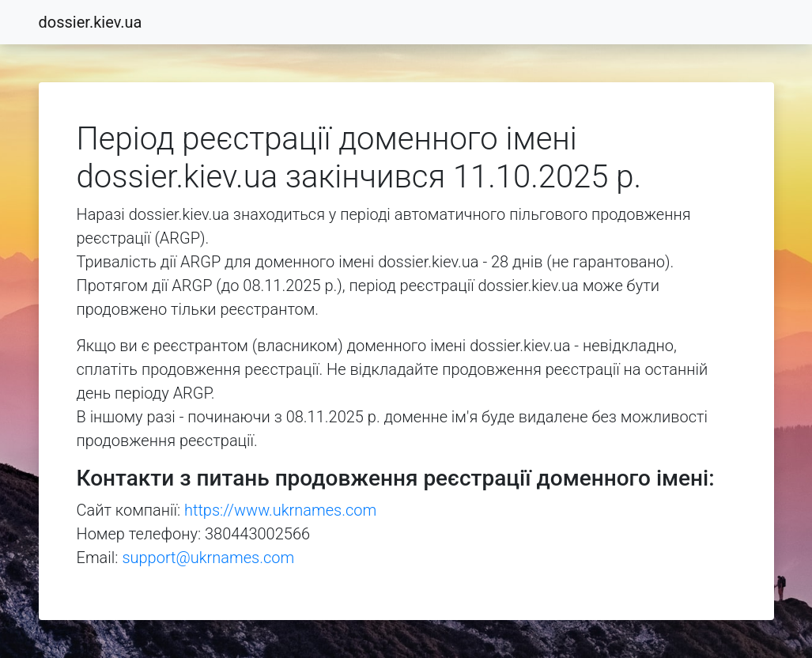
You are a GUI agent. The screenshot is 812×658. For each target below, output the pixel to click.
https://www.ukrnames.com (280, 510)
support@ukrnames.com (208, 558)
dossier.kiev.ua (91, 22)
